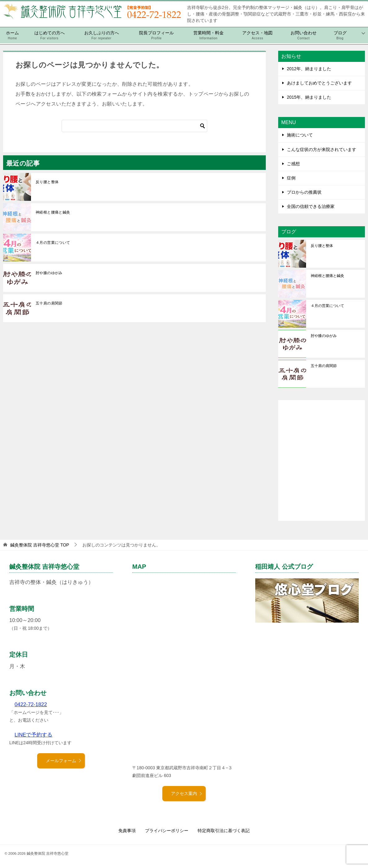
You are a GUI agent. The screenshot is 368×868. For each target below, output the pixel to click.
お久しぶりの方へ (102, 35)
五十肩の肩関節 (49, 303)
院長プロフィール (156, 35)
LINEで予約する (33, 735)
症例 (291, 178)
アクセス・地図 (257, 35)
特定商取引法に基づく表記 (224, 831)
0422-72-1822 (31, 704)
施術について (300, 135)
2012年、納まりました (309, 69)
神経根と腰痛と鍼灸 (53, 212)
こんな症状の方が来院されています (322, 149)
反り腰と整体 (47, 182)
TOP (40, 545)
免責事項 (127, 831)
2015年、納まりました (309, 97)
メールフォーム (64, 761)
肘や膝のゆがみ (49, 273)
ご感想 (293, 164)
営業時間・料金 (208, 35)
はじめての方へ (50, 35)
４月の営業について (53, 243)
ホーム (12, 35)
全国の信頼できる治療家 (311, 206)
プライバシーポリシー (167, 831)
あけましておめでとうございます (319, 83)
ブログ (340, 35)
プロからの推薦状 (304, 192)
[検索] (134, 126)
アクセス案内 (187, 793)
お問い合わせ (304, 35)
